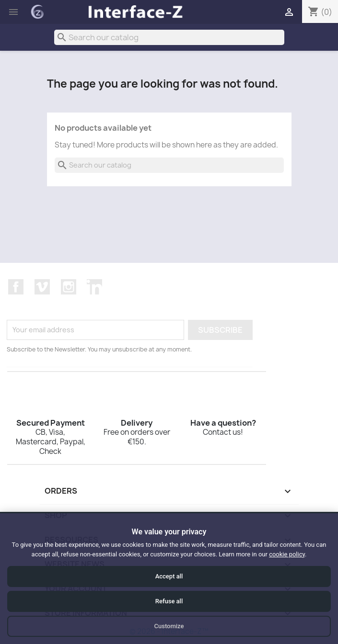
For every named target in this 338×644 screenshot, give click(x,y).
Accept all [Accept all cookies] (169, 576)
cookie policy (287, 554)
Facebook (16, 287)
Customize (169, 626)
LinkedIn (94, 287)
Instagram (69, 287)
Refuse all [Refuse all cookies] (169, 601)
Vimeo (42, 287)
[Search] (169, 37)
